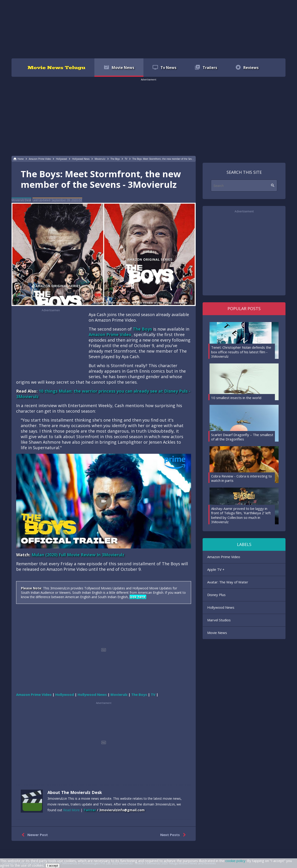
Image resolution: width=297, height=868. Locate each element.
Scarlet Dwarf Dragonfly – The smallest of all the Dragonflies (242, 437)
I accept (53, 866)
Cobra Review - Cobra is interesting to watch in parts (242, 478)
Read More (71, 810)
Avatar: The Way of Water (228, 582)
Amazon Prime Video (110, 334)
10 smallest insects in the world (236, 398)
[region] (148, 29)
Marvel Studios (219, 620)
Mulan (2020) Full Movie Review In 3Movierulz (78, 555)
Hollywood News (221, 607)
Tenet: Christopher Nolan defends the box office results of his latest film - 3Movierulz (241, 352)
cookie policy (235, 861)
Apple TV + (216, 569)
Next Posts (174, 835)
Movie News (217, 633)
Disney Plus (216, 595)
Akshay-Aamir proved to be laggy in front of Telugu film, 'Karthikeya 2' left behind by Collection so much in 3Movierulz (241, 515)
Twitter (90, 810)
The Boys (142, 329)
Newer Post (34, 835)
